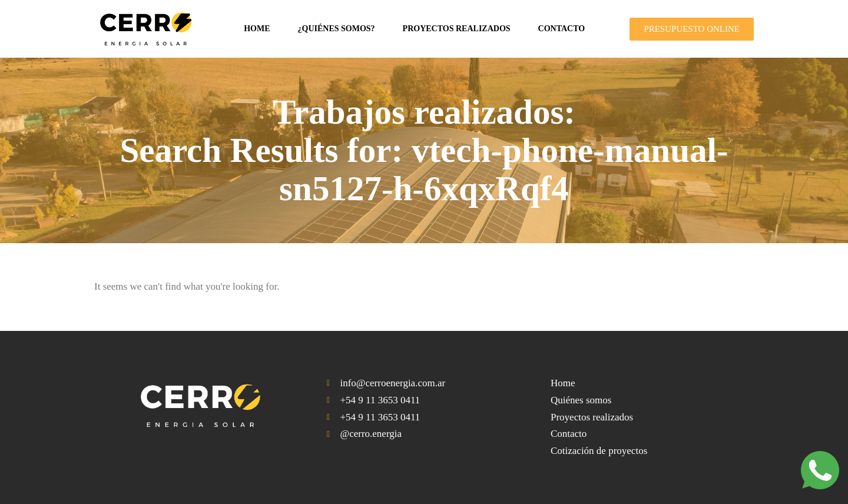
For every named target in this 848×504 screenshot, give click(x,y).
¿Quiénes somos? (337, 29)
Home (257, 29)
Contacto (562, 29)
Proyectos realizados (457, 29)
